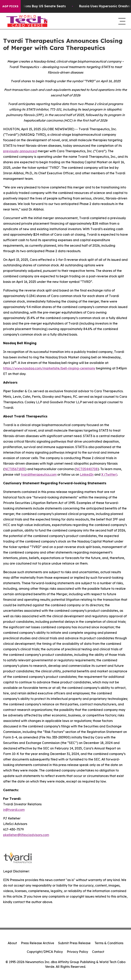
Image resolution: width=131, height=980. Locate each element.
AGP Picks (10, 6)
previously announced (20, 151)
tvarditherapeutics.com (39, 474)
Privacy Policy (77, 952)
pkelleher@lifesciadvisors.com (26, 835)
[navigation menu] (122, 21)
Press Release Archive (38, 943)
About (12, 943)
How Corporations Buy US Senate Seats (37, 6)
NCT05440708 (87, 469)
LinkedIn (87, 474)
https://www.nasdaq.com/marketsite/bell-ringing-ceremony (49, 368)
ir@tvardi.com (14, 810)
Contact (98, 952)
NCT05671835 (15, 469)
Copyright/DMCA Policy (45, 952)
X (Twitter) (109, 474)
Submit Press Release (74, 943)
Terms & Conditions (109, 943)
